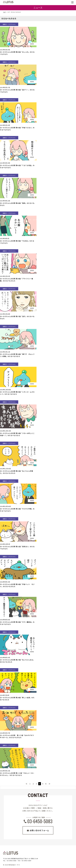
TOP (4, 12)
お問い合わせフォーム (39, 830)
